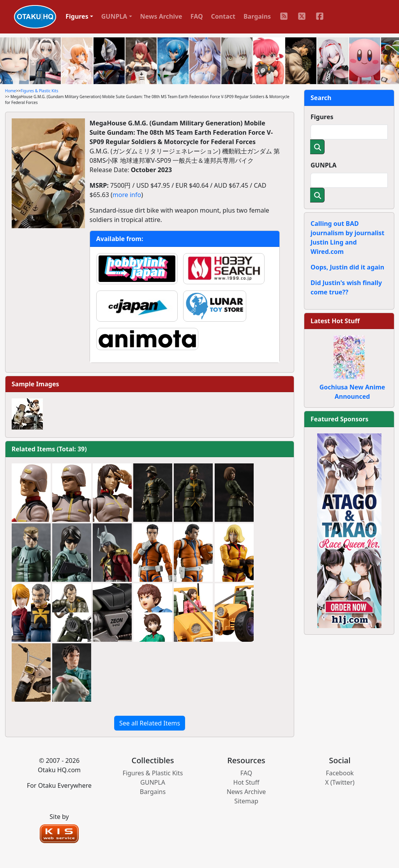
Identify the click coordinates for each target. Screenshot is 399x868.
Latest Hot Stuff (335, 321)
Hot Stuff (246, 782)
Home (11, 91)
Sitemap (246, 801)
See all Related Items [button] (150, 723)
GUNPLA (324, 165)
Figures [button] (77, 16)
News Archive (161, 16)
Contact (223, 16)
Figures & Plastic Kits (40, 91)
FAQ (197, 16)
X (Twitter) (340, 782)
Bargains (257, 16)
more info (127, 195)
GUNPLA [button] (114, 16)
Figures (322, 117)
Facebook (340, 773)
